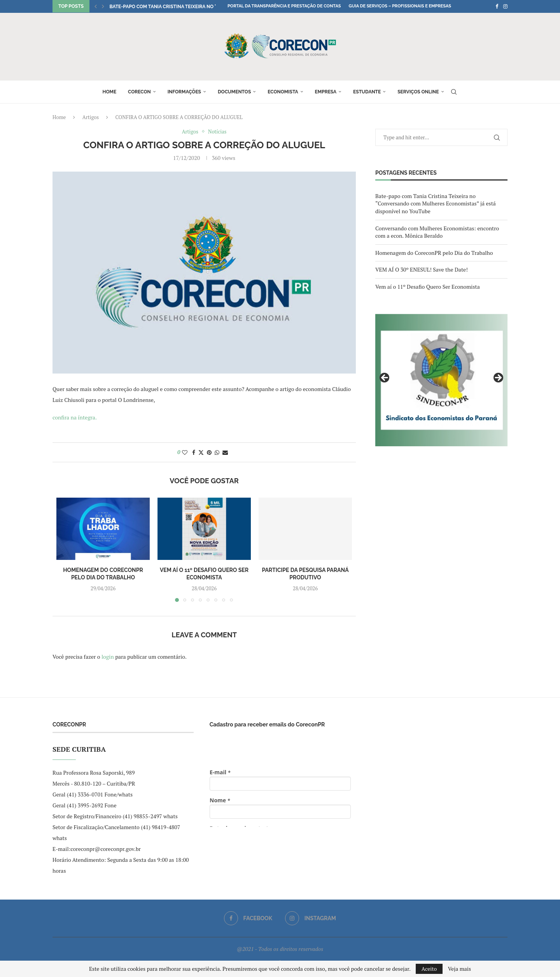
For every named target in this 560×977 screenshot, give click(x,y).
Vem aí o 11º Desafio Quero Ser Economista (428, 287)
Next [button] (498, 378)
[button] (96, 6)
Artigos (91, 117)
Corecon (139, 92)
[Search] (454, 92)
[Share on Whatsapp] (217, 452)
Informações (184, 92)
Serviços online (418, 92)
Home (109, 92)
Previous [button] (385, 378)
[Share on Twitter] (201, 452)
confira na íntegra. (75, 417)
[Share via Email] (225, 452)
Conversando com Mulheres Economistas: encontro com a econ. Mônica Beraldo (437, 232)
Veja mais (459, 969)
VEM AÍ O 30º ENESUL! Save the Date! (422, 269)
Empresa (326, 92)
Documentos (234, 92)
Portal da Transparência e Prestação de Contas (284, 6)
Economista (283, 92)
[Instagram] (505, 6)
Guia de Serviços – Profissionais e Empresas (400, 6)
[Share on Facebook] (194, 452)
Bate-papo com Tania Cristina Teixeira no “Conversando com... (188, 7)
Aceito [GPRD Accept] (429, 969)
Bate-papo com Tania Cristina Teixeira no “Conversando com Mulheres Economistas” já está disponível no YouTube (436, 203)
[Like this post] (185, 452)
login (108, 657)
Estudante (367, 92)
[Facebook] (497, 6)
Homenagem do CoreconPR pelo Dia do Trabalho (434, 253)
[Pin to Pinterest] (209, 452)
